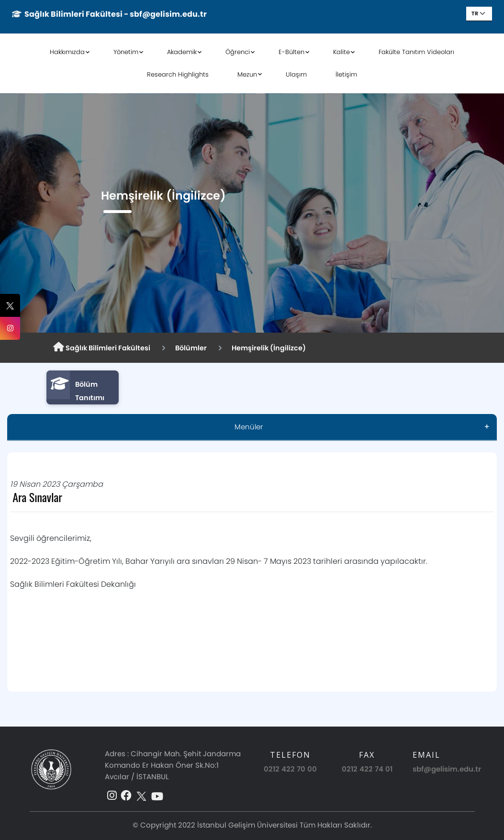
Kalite (342, 52)
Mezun (247, 74)
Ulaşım (296, 74)
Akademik (182, 52)
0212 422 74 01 (367, 769)
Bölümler (191, 348)
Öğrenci (238, 52)
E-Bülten (291, 52)
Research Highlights (178, 74)
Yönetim (126, 52)
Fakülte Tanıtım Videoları (416, 52)
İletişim (346, 74)
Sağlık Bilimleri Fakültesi (102, 347)
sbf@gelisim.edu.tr (447, 769)
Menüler (249, 427)
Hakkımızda (67, 52)
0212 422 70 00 (290, 769)
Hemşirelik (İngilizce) (269, 348)
